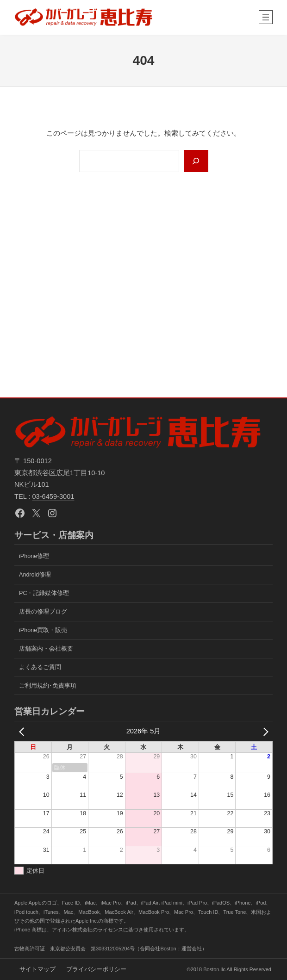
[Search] (196, 161)
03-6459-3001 (53, 496)
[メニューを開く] (266, 17)
